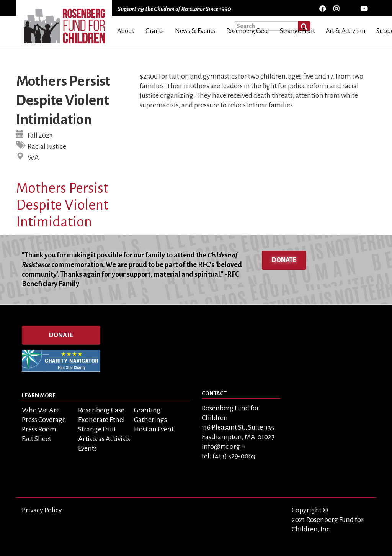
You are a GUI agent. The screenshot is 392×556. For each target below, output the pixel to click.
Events (87, 448)
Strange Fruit (97, 429)
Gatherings (150, 420)
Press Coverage (44, 420)
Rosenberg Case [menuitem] (247, 31)
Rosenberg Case (101, 410)
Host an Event (154, 429)
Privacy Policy (42, 510)
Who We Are (41, 410)
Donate (284, 260)
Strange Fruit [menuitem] (297, 31)
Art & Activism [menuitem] (345, 31)
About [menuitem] (126, 31)
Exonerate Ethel (101, 420)
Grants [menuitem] (155, 31)
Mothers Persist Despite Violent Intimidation (62, 205)
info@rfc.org (224, 446)
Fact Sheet (37, 439)
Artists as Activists (104, 439)
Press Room (39, 429)
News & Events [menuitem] (195, 31)
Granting (147, 410)
